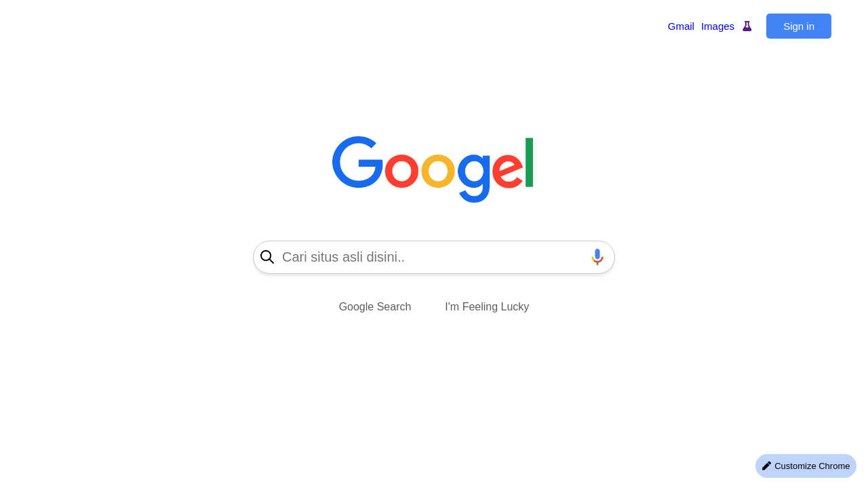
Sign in (799, 26)
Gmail (681, 26)
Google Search (375, 307)
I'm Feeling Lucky (487, 307)
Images (718, 26)
